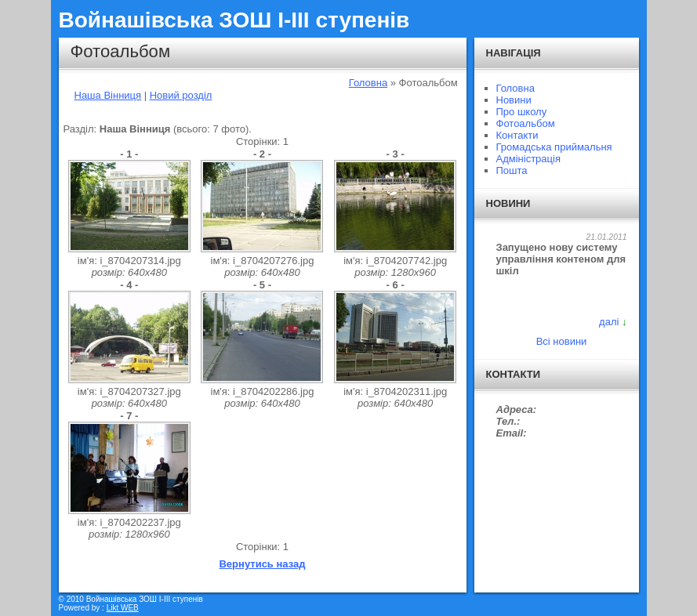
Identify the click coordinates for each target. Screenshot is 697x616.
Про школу (522, 112)
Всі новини (562, 341)
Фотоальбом (526, 123)
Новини (514, 100)
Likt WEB (123, 608)
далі (609, 322)
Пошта (512, 170)
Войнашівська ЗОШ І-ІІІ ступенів (234, 20)
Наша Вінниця (108, 95)
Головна (368, 83)
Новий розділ (181, 95)
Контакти (517, 135)
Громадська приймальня (554, 147)
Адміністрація (528, 159)
